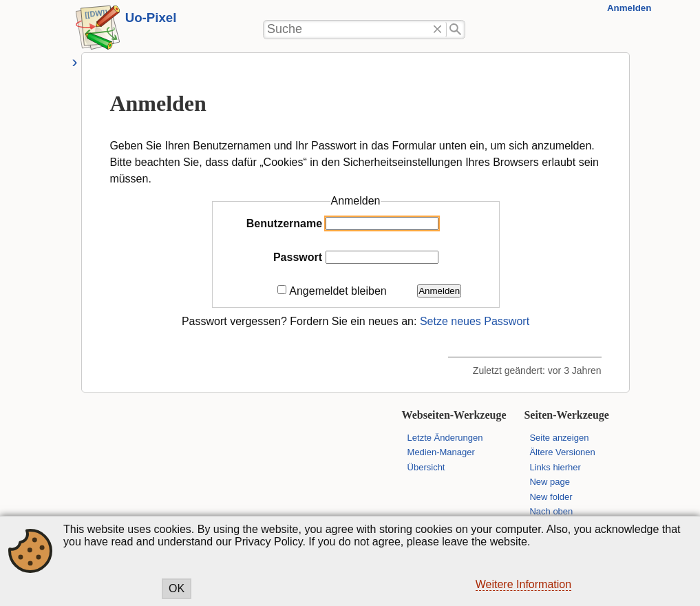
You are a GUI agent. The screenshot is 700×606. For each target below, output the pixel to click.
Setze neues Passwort (475, 321)
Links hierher (555, 467)
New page (550, 482)
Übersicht (426, 467)
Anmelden (629, 8)
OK (177, 588)
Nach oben (551, 511)
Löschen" (437, 30)
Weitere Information (523, 584)
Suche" (456, 30)
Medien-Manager (441, 452)
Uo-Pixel (151, 18)
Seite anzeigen (559, 438)
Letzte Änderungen (445, 438)
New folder (551, 497)
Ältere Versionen (562, 452)
